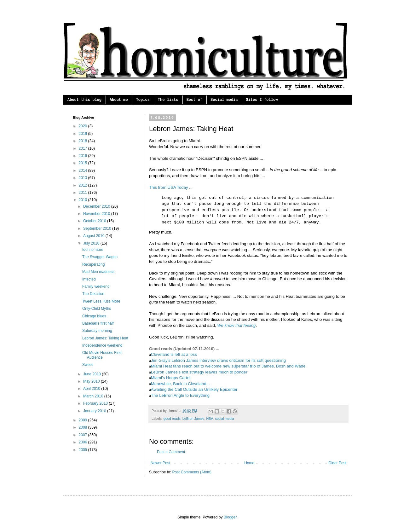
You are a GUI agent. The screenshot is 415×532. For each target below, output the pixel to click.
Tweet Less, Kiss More (101, 301)
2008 (84, 427)
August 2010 (94, 236)
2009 (84, 420)
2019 (84, 134)
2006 (84, 442)
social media (225, 419)
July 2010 (92, 243)
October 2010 (95, 221)
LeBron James (193, 419)
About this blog (84, 100)
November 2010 (97, 214)
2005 (84, 450)
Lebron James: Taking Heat (105, 338)
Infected (89, 279)
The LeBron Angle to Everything (180, 395)
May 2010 (92, 381)
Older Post (337, 463)
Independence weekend (102, 345)
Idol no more (93, 250)
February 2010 (96, 403)
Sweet (87, 365)
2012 (84, 185)
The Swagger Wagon (100, 257)
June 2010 (92, 374)
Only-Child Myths (97, 309)
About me (119, 100)
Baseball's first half (98, 323)
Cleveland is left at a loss (174, 354)
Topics (143, 100)
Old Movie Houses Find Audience (102, 355)
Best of (194, 100)
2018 (84, 141)
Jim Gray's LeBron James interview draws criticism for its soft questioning (218, 360)
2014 (84, 171)
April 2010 (92, 389)
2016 (84, 156)
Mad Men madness (98, 272)
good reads (172, 419)
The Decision (93, 294)
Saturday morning (97, 331)
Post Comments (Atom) (192, 472)
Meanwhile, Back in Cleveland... (180, 384)
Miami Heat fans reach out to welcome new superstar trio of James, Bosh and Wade (228, 366)
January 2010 (95, 411)
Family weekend (96, 286)
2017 (84, 148)
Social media (224, 100)
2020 (84, 126)
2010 (84, 200)
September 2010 (98, 228)
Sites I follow (262, 100)
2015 (84, 163)
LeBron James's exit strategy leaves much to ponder (199, 372)
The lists (168, 100)
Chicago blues (94, 316)
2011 (84, 193)
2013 (84, 178)
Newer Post (160, 463)
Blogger (230, 517)
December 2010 (97, 206)
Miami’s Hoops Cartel (171, 378)
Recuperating (93, 264)
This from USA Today (169, 187)
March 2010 (94, 396)
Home (249, 463)
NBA (210, 419)
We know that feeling (236, 325)
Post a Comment (171, 452)
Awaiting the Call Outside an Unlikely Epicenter (194, 389)
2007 (84, 435)
